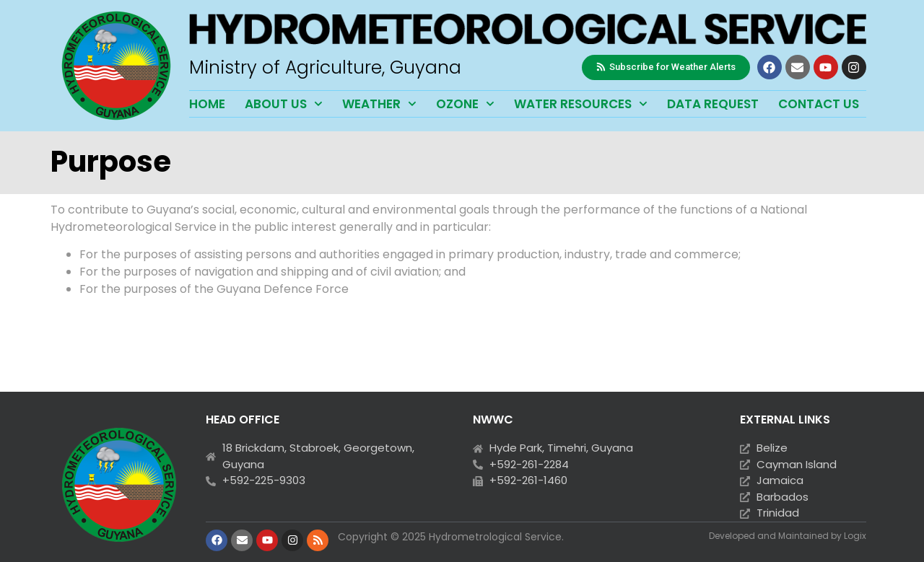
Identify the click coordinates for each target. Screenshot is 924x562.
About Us (284, 104)
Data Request (713, 104)
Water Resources (581, 104)
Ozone (465, 104)
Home (207, 104)
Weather (379, 104)
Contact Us (819, 104)
